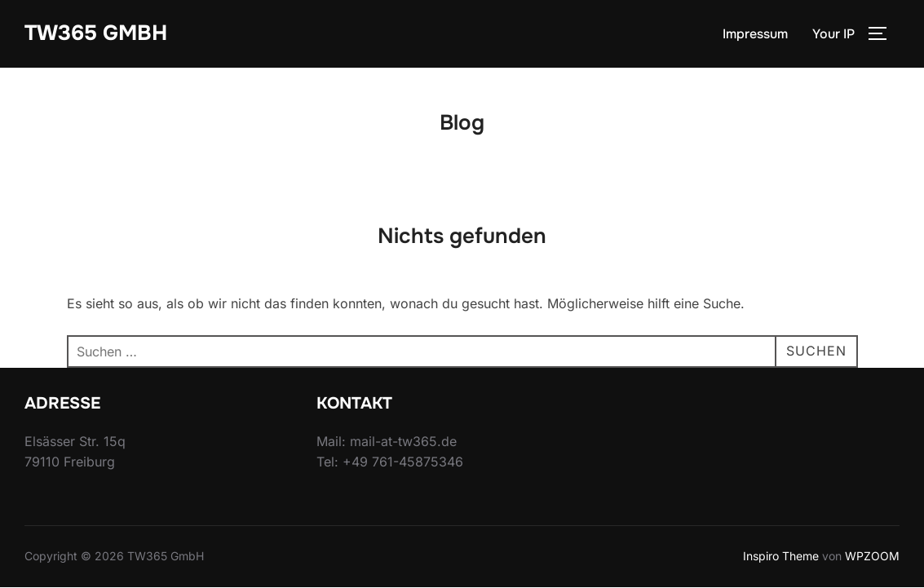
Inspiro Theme (781, 557)
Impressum (755, 34)
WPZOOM (872, 557)
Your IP (833, 34)
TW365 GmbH (96, 33)
